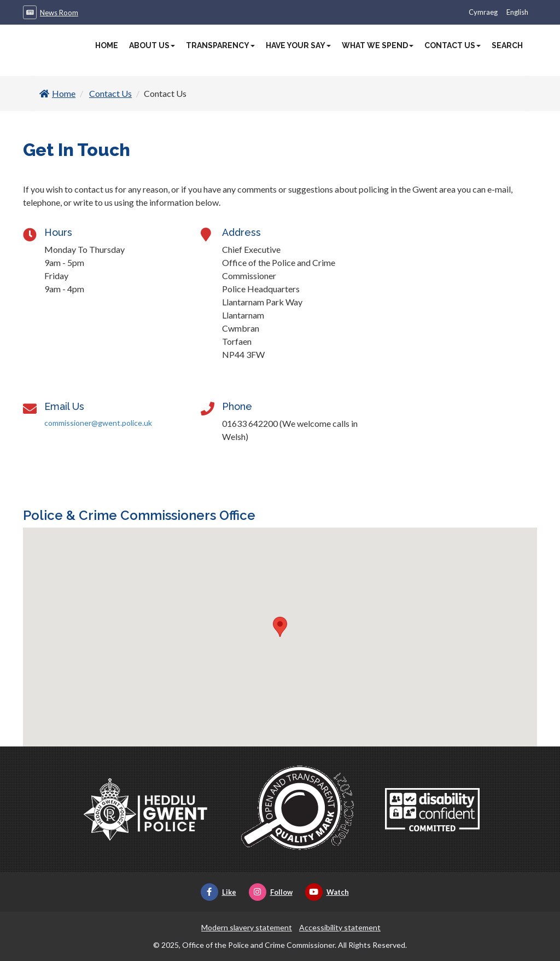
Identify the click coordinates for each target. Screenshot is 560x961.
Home (107, 45)
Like (218, 892)
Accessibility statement (340, 927)
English (517, 12)
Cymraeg (483, 12)
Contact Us (453, 45)
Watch (327, 892)
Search (507, 45)
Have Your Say (298, 45)
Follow (271, 892)
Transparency (220, 45)
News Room (59, 13)
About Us (152, 45)
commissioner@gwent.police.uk (98, 423)
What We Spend (378, 45)
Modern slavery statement (247, 927)
